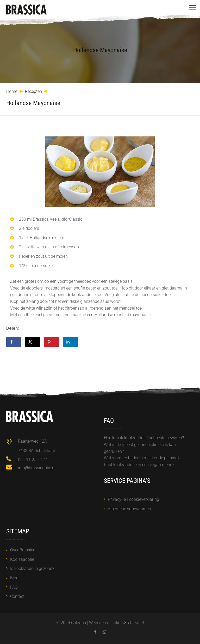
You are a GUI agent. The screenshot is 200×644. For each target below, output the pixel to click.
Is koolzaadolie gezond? (32, 568)
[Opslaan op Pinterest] (52, 342)
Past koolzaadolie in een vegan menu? (139, 465)
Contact (17, 596)
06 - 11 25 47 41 (33, 460)
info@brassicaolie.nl (37, 468)
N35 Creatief (133, 623)
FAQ (14, 587)
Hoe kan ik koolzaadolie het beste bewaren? (144, 438)
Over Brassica (23, 550)
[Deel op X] (33, 342)
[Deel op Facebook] (14, 342)
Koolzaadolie (22, 559)
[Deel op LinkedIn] (70, 342)
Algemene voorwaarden (129, 509)
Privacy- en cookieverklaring (133, 499)
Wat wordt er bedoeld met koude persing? (142, 458)
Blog (14, 578)
